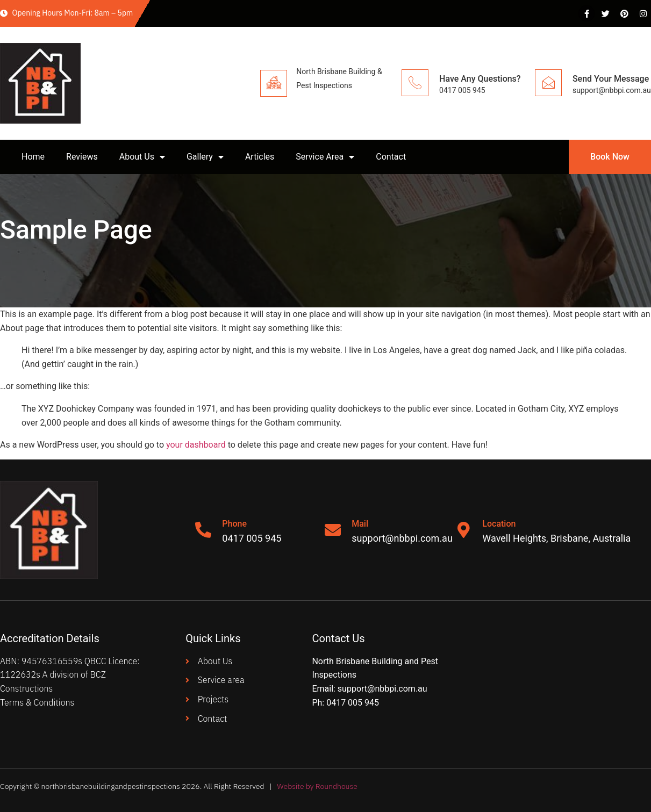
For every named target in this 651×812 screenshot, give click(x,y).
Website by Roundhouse (317, 786)
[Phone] (203, 530)
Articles (260, 157)
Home (33, 157)
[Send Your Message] (548, 83)
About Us (142, 157)
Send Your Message (611, 79)
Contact (391, 157)
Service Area (325, 157)
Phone (234, 524)
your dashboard (196, 445)
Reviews (82, 157)
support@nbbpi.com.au (382, 689)
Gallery (205, 157)
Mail (360, 524)
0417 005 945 (353, 703)
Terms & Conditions (37, 702)
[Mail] (333, 530)
